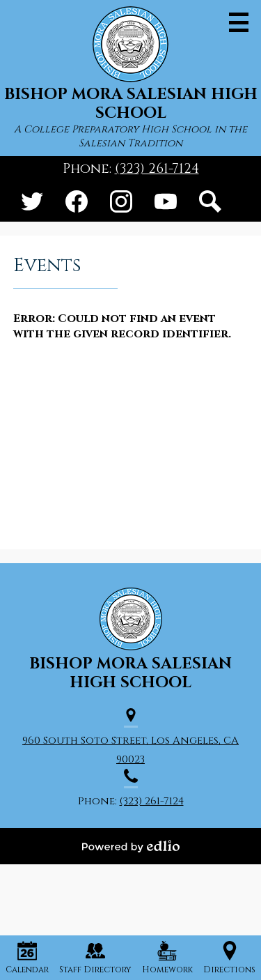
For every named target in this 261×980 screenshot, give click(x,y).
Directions (229, 958)
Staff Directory (95, 958)
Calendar (27, 958)
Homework (167, 958)
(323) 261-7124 (157, 169)
